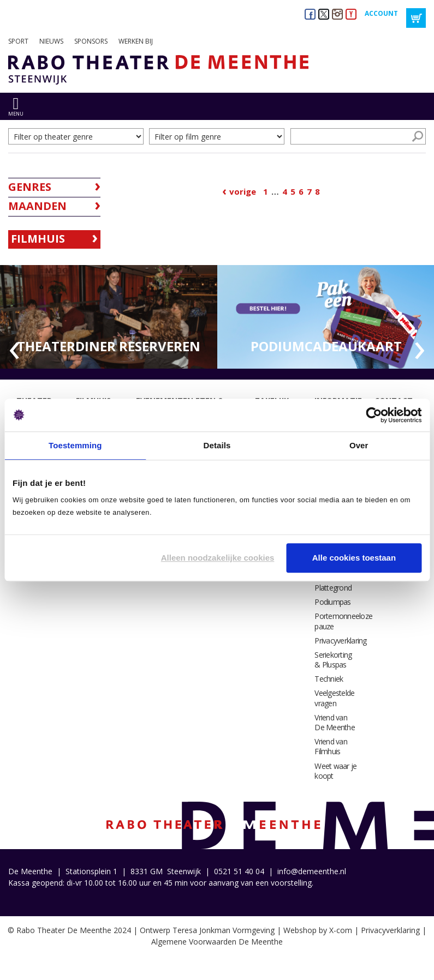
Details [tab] (217, 445)
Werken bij (136, 41)
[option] (109, 317)
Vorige (243, 191)
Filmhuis (38, 239)
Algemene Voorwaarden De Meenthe (217, 942)
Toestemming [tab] (75, 445)
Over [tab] (359, 445)
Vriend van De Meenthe (335, 722)
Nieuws (51, 41)
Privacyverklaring (340, 641)
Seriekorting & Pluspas (333, 660)
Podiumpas (332, 602)
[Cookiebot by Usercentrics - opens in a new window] (374, 415)
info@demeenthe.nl (312, 871)
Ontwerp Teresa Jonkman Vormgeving (207, 930)
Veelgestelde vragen (334, 698)
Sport (18, 41)
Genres (30, 187)
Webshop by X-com (318, 930)
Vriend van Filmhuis (331, 746)
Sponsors (91, 41)
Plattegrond (333, 588)
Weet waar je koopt (335, 771)
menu (16, 114)
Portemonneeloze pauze (343, 621)
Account (381, 13)
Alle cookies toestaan (354, 558)
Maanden (37, 206)
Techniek (329, 679)
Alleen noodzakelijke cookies (218, 558)
